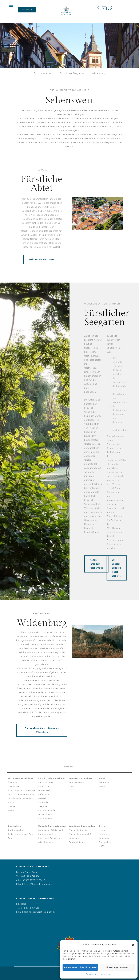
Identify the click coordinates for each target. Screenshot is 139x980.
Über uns (13, 782)
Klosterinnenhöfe (47, 810)
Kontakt (12, 810)
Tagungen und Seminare (81, 778)
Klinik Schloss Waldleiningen (22, 790)
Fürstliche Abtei (43, 73)
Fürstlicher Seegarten (72, 73)
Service (103, 826)
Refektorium (44, 794)
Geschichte (14, 786)
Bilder (72, 786)
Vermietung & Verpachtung (82, 826)
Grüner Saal (44, 790)
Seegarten (43, 806)
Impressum (106, 974)
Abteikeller (44, 802)
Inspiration (104, 782)
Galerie (12, 806)
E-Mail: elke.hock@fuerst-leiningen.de (36, 912)
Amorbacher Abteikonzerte (51, 830)
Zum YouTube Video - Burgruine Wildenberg (42, 730)
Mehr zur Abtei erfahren (42, 259)
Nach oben (69, 767)
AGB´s (102, 846)
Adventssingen (46, 842)
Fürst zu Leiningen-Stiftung (21, 794)
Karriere (103, 834)
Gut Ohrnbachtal (46, 814)
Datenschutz (92, 974)
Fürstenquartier (46, 818)
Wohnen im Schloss (78, 830)
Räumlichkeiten (46, 782)
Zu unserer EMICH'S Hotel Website (117, 568)
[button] (133, 945)
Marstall (42, 798)
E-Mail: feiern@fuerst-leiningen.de (34, 884)
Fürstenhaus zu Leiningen (21, 778)
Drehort (103, 778)
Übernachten (14, 826)
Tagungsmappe (76, 782)
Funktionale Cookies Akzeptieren (80, 967)
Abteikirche (44, 786)
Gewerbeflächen (77, 842)
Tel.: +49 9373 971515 (28, 908)
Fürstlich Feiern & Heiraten (52, 778)
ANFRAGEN (27, 10)
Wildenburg (99, 73)
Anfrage (103, 830)
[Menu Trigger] (11, 6)
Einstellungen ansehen (117, 967)
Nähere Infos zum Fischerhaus (96, 564)
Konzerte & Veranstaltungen (52, 826)
